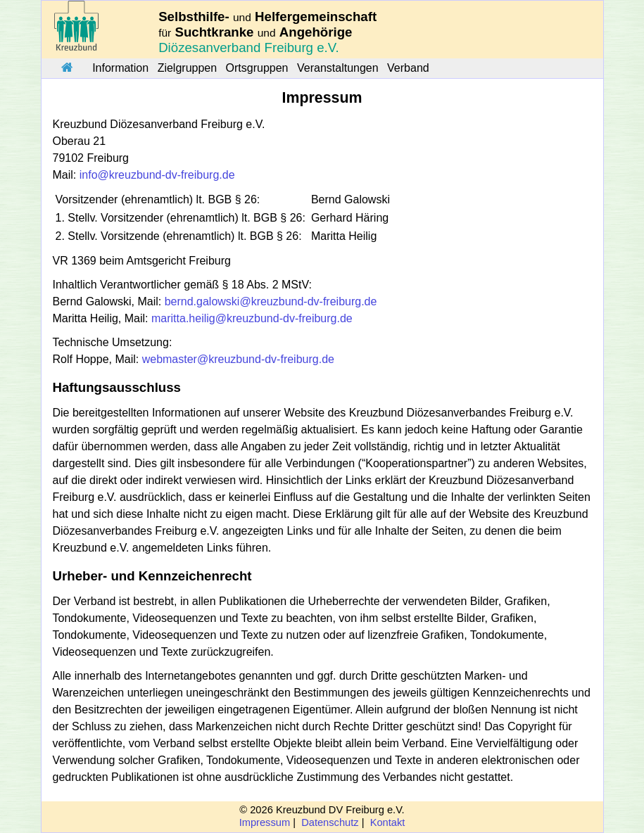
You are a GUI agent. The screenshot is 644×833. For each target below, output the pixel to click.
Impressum (265, 822)
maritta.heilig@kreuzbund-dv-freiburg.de (252, 318)
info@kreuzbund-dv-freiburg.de (157, 175)
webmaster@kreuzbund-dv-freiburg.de (238, 359)
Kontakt (388, 822)
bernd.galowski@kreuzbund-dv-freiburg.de (271, 301)
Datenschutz (330, 822)
